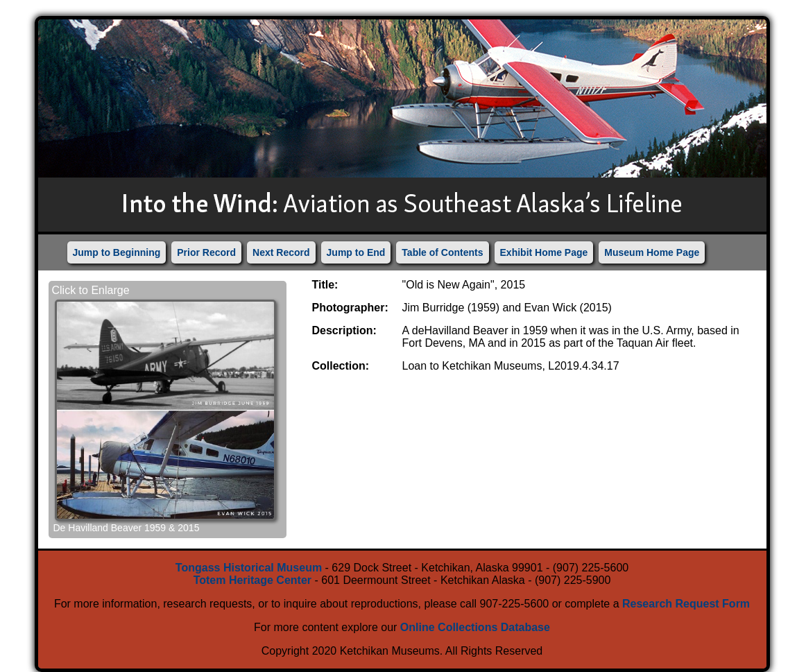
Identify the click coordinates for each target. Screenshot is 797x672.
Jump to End (356, 252)
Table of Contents (442, 252)
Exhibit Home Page (544, 252)
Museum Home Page (652, 252)
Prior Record (206, 252)
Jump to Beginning (117, 252)
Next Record (281, 252)
